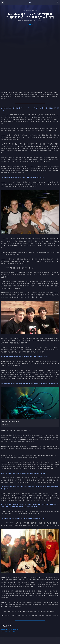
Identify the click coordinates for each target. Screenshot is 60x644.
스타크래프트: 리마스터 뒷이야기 (10, 571)
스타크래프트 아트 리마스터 (8, 573)
